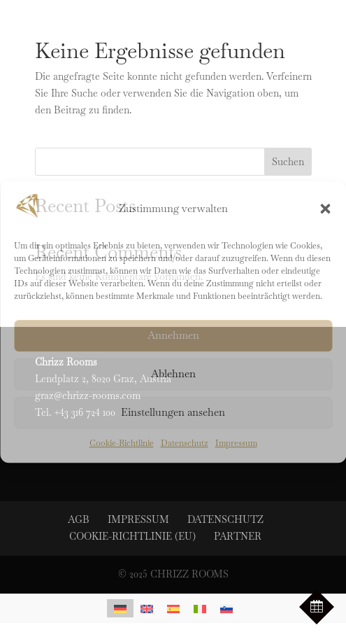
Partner (238, 536)
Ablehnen (173, 374)
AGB (79, 519)
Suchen (288, 162)
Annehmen (173, 336)
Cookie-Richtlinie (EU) (132, 536)
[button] (325, 209)
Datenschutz (185, 443)
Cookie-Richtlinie (122, 443)
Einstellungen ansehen (173, 413)
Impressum (236, 443)
